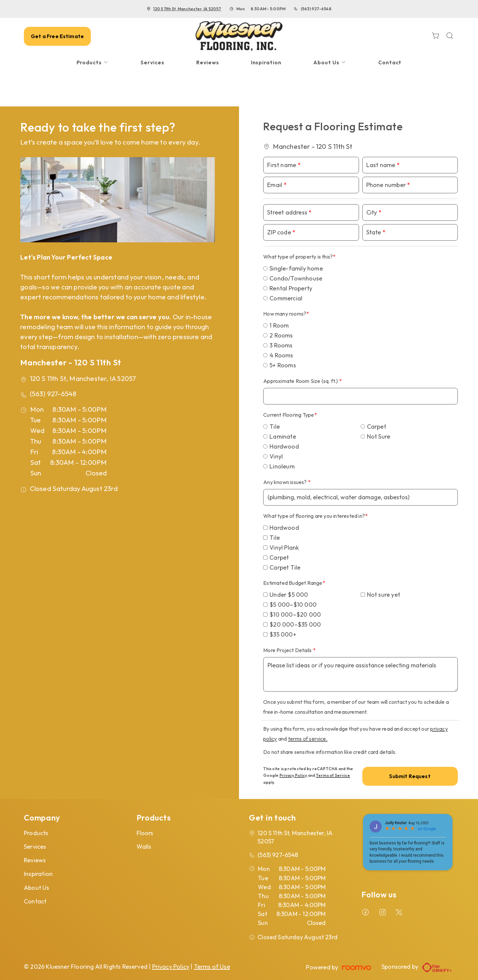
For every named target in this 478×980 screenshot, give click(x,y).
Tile (275, 427)
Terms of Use (212, 967)
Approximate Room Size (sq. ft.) (301, 381)
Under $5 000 (289, 595)
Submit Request (410, 776)
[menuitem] (93, 62)
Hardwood (284, 446)
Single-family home (296, 268)
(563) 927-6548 (316, 9)
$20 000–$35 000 (295, 624)
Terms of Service (333, 775)
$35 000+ (283, 634)
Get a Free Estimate (57, 36)
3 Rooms (281, 345)
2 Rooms (281, 335)
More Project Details (288, 650)
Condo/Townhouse (296, 278)
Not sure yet (384, 595)
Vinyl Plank (284, 548)
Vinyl (276, 456)
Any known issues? (286, 482)
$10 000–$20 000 (295, 614)
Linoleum (282, 466)
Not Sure (379, 436)
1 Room (279, 325)
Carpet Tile (285, 567)
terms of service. (308, 739)
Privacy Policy (293, 775)
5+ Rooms (283, 365)
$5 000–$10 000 (293, 605)
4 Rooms (281, 355)
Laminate (283, 436)
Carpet (377, 427)
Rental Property (291, 288)
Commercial (286, 298)
